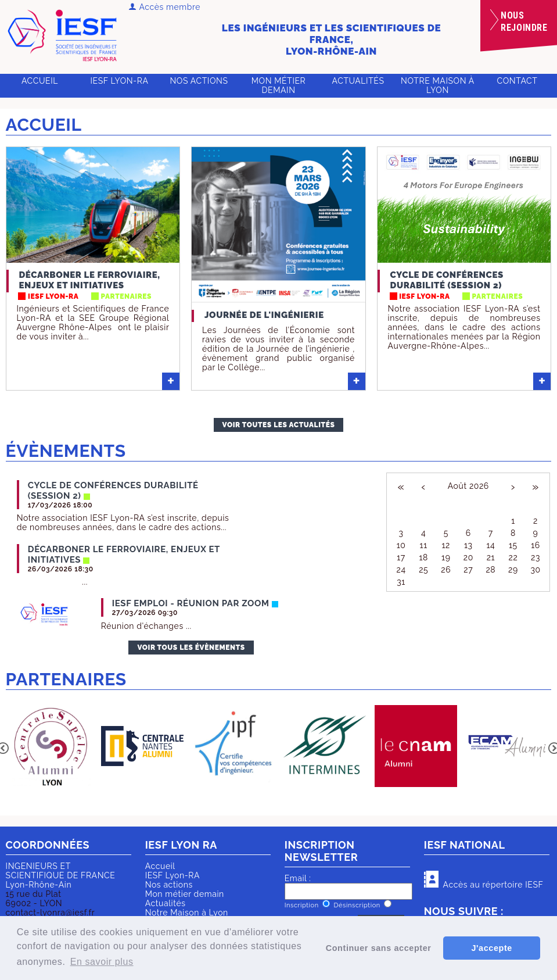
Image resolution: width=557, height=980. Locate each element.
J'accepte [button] (491, 948)
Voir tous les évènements (191, 648)
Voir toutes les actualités (279, 425)
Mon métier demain (279, 85)
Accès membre (165, 7)
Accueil (40, 81)
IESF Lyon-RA (120, 81)
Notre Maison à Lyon (438, 85)
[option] (51, 747)
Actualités (358, 81)
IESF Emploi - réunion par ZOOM (191, 603)
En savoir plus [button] (102, 962)
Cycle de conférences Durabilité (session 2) (447, 280)
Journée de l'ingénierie (264, 315)
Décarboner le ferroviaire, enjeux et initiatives (90, 280)
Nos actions (199, 81)
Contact (518, 81)
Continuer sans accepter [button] (379, 948)
